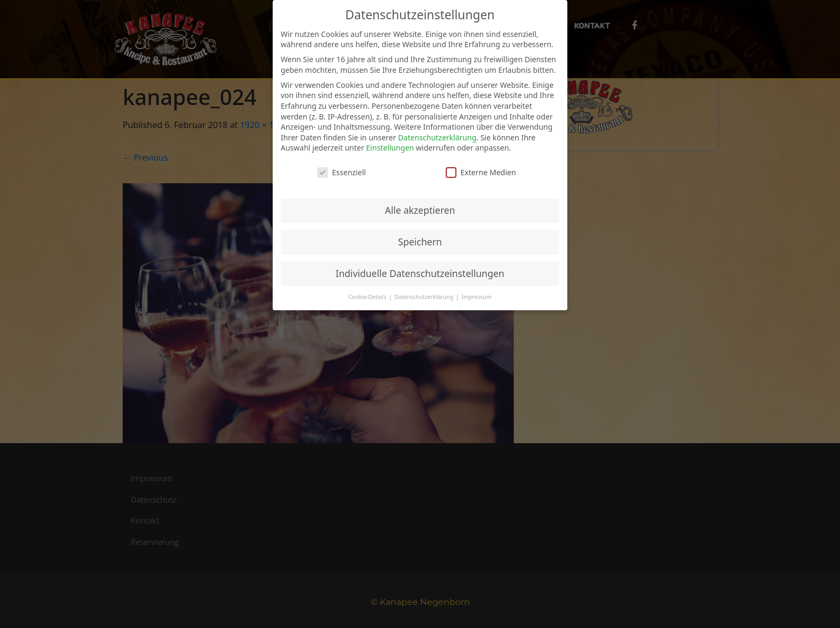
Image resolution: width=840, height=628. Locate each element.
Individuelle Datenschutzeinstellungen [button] (420, 273)
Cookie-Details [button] (368, 297)
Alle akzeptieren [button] (420, 210)
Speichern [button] (420, 242)
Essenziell (342, 172)
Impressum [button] (476, 297)
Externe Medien (481, 172)
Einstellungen (390, 148)
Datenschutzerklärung (437, 137)
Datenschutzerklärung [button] (425, 297)
